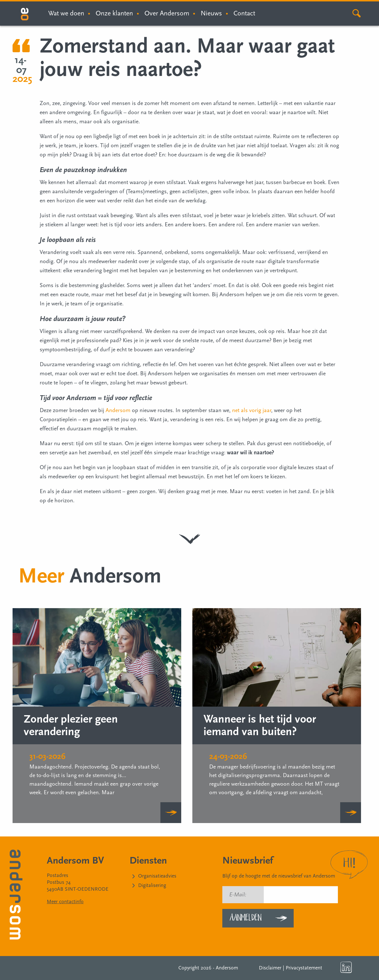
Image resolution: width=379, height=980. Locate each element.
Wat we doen (66, 13)
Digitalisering (152, 885)
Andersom (118, 410)
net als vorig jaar (252, 410)
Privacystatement (304, 968)
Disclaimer (270, 968)
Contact (244, 13)
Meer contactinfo (65, 902)
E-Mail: (238, 895)
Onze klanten (114, 13)
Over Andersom (167, 13)
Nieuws (211, 13)
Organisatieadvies (157, 876)
